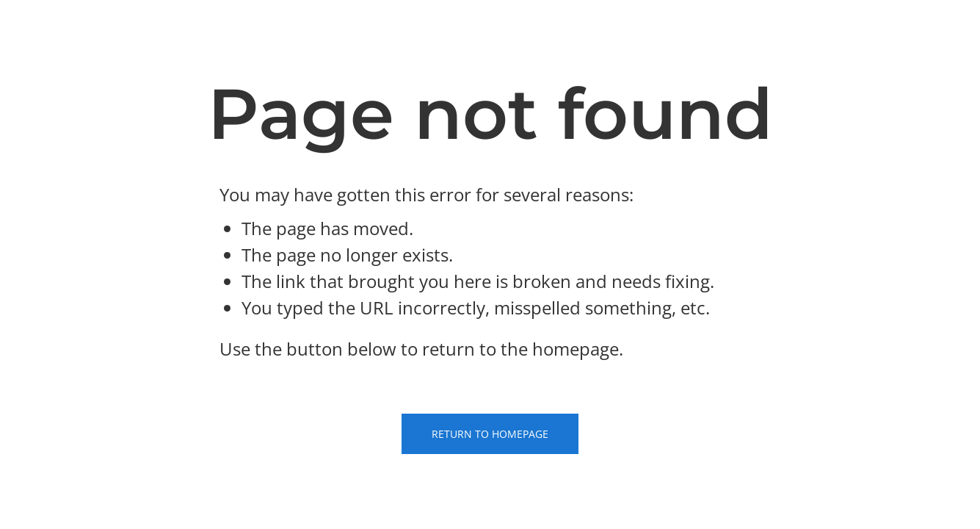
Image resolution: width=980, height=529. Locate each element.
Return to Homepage (490, 434)
